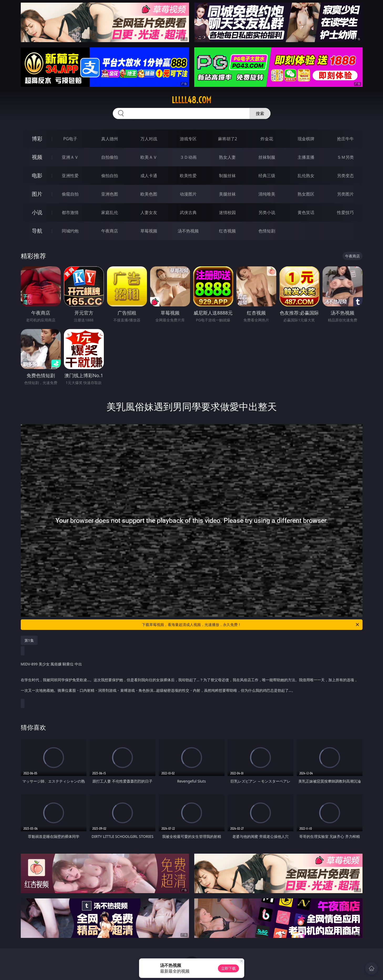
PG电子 (70, 139)
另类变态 (345, 176)
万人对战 (149, 139)
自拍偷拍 (110, 157)
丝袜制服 (267, 157)
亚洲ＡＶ (70, 157)
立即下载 (228, 968)
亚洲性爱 (70, 176)
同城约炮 (70, 231)
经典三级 (267, 176)
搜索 (260, 113)
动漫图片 (188, 194)
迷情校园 (227, 212)
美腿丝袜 (227, 194)
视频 (37, 157)
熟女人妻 (227, 157)
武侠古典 (188, 212)
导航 (37, 231)
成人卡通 (149, 176)
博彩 (37, 139)
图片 (37, 194)
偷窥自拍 (70, 194)
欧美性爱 (188, 176)
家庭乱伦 (110, 212)
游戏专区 (188, 139)
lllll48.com (191, 100)
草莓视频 (149, 231)
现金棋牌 (306, 139)
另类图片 (345, 194)
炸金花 (267, 139)
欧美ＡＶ (149, 157)
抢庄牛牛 (345, 139)
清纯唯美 (267, 194)
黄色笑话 (306, 212)
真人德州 (110, 139)
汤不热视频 (188, 231)
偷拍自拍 (110, 176)
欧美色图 (149, 194)
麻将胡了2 (228, 139)
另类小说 (267, 212)
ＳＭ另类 (345, 157)
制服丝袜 (227, 176)
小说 (37, 212)
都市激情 (70, 212)
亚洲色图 (110, 194)
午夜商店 (110, 231)
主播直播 (306, 157)
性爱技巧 (345, 212)
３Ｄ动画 (188, 157)
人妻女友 (149, 212)
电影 (37, 175)
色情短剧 (267, 231)
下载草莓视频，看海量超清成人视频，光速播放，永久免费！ (251, 625)
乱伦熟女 (306, 176)
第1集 (29, 640)
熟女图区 (306, 194)
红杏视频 (227, 231)
